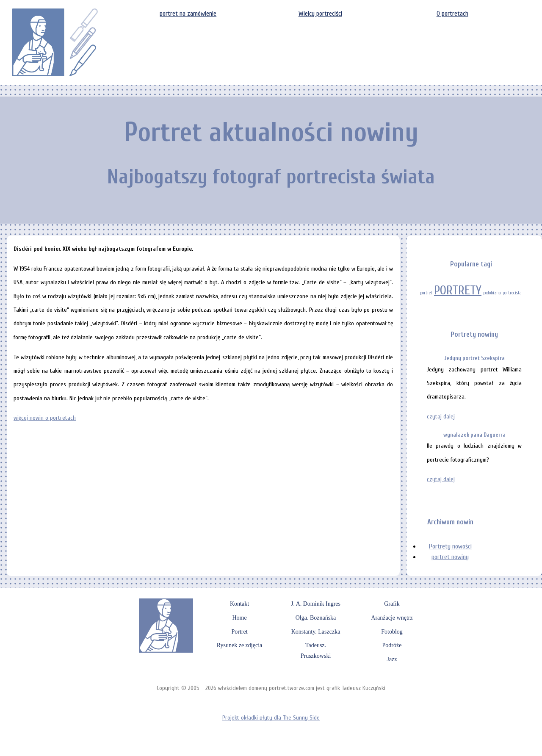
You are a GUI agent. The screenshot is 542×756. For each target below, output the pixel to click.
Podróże (392, 645)
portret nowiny (450, 557)
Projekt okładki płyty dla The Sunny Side (271, 718)
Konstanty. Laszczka (316, 632)
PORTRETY (458, 291)
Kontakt (239, 604)
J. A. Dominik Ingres (316, 604)
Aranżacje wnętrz (392, 618)
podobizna (492, 293)
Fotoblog (392, 632)
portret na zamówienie (188, 14)
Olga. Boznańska (316, 618)
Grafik (392, 604)
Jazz (392, 659)
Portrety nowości (450, 546)
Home (239, 618)
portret (426, 293)
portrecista (512, 293)
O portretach (452, 14)
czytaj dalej (441, 417)
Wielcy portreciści (320, 14)
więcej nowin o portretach (45, 418)
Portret (239, 632)
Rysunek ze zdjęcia (240, 645)
